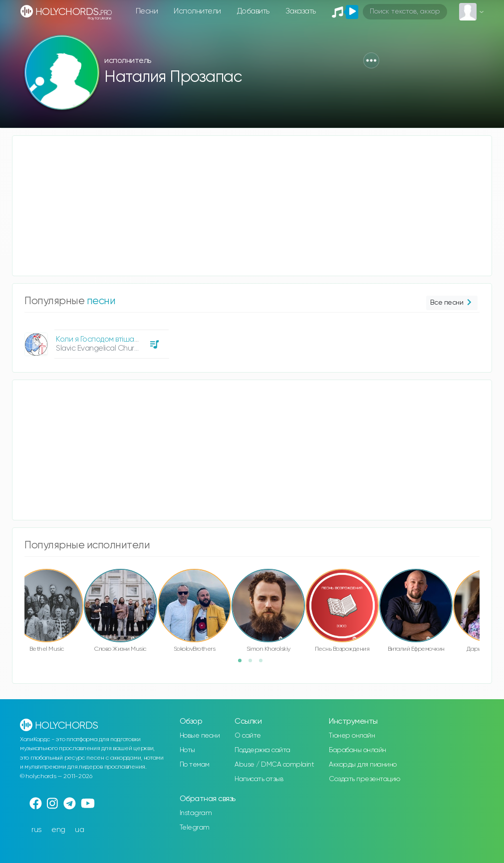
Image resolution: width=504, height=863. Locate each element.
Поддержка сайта (262, 750)
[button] (371, 60)
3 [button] (264, 664)
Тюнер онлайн (352, 736)
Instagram (196, 813)
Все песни (452, 303)
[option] (95, 340)
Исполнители (197, 11)
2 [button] (253, 664)
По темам (195, 765)
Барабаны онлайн (358, 750)
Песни (147, 11)
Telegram (195, 828)
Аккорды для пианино (363, 765)
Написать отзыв (259, 779)
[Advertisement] (252, 206)
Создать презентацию (365, 779)
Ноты (187, 750)
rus (37, 830)
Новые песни (200, 736)
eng (58, 830)
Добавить (253, 11)
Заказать (301, 11)
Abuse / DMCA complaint (274, 765)
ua (79, 830)
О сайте (248, 736)
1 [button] (243, 664)
